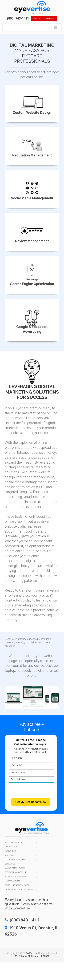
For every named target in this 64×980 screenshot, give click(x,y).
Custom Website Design (15, 868)
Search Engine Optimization (17, 885)
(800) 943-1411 (18, 18)
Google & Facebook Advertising (19, 890)
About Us (9, 855)
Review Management (14, 881)
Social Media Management (17, 877)
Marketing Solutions (14, 842)
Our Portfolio (11, 847)
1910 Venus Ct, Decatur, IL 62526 (32, 956)
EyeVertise (31, 953)
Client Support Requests (44, 18)
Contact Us (10, 864)
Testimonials (11, 851)
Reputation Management (16, 872)
